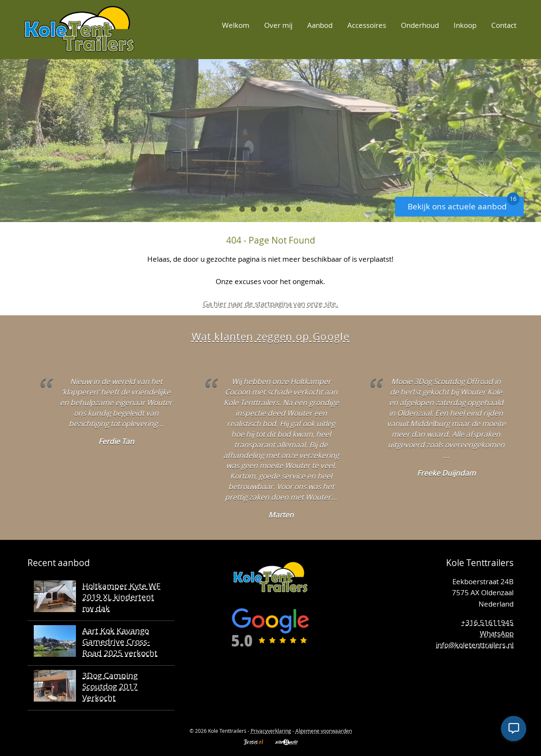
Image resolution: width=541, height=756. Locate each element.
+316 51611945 (487, 622)
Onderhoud (420, 25)
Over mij (278, 25)
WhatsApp (497, 633)
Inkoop (465, 25)
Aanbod (320, 25)
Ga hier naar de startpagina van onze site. (271, 304)
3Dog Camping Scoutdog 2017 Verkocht (110, 686)
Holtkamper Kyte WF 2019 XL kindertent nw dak (121, 597)
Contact (504, 25)
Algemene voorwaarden (324, 731)
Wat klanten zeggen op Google (270, 336)
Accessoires (367, 25)
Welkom (236, 25)
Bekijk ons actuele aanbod (464, 204)
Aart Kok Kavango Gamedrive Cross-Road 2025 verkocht (120, 642)
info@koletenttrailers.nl (475, 645)
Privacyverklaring (271, 731)
